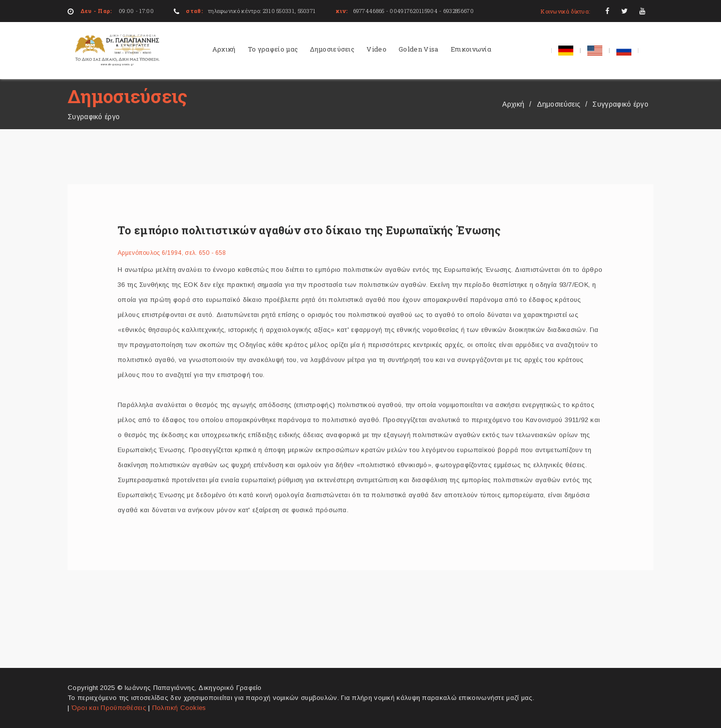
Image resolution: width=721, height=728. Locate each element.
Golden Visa (418, 49)
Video (377, 49)
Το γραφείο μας (273, 49)
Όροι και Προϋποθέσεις (110, 708)
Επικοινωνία (471, 49)
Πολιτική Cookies (179, 708)
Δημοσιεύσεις (332, 49)
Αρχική (224, 49)
